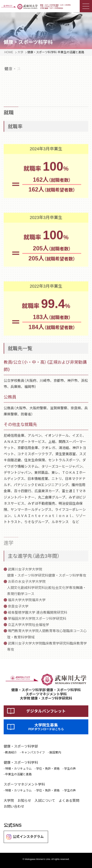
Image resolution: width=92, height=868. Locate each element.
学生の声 (70, 769)
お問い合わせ (14, 806)
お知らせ (24, 801)
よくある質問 (69, 801)
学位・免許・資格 (48, 769)
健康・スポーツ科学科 (21, 763)
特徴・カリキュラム (18, 769)
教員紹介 (11, 752)
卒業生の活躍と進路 (18, 774)
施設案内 (55, 752)
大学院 (9, 801)
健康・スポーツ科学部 (21, 746)
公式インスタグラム (28, 837)
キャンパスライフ (33, 752)
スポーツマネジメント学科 (24, 784)
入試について (45, 801)
